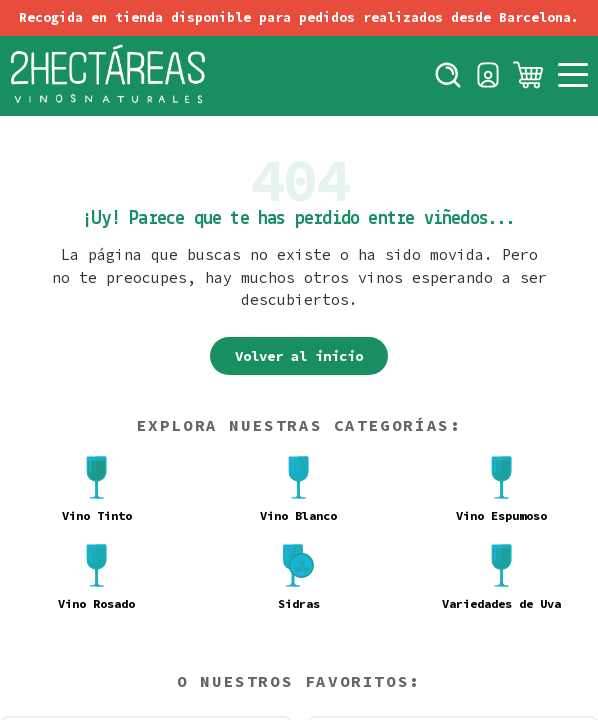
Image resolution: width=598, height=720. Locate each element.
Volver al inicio (299, 356)
